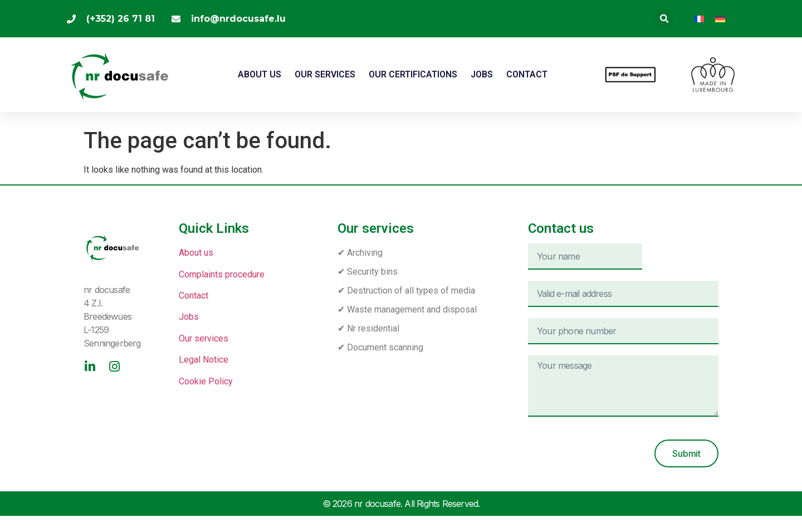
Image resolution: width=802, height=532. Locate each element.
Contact (527, 74)
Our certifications (413, 74)
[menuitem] (699, 19)
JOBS (482, 74)
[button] (664, 19)
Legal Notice (204, 360)
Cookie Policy (206, 381)
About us (260, 74)
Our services (325, 74)
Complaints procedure (222, 274)
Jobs (189, 317)
